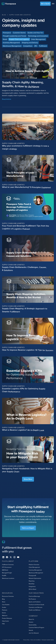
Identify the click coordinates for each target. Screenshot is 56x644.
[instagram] (14, 557)
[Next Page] (28, 479)
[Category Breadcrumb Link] (20, 15)
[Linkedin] (3, 557)
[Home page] (9, 4)
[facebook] (7, 557)
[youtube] (18, 557)
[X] (11, 557)
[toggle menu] (53, 4)
